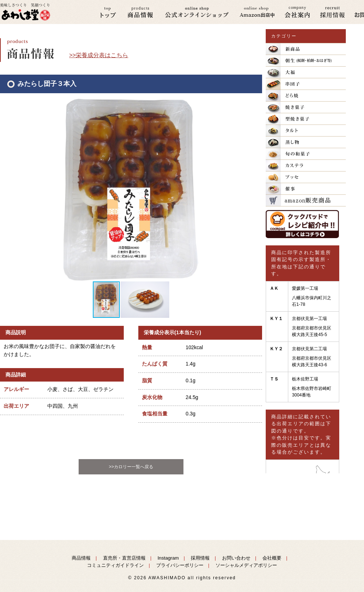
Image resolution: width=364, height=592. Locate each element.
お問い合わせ (236, 558)
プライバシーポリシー (180, 565)
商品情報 (81, 558)
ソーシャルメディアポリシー (246, 565)
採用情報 (200, 558)
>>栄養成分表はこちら (99, 55)
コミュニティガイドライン (115, 565)
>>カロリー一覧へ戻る (131, 467)
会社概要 (272, 558)
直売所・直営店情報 (124, 558)
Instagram (168, 558)
